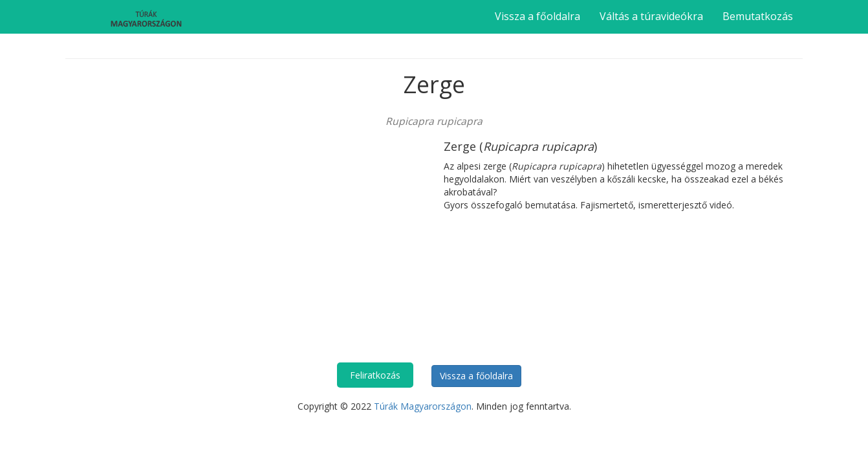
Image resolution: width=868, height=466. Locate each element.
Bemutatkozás (758, 16)
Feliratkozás (375, 375)
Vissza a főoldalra (537, 16)
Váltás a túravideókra (651, 16)
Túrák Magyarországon (423, 406)
